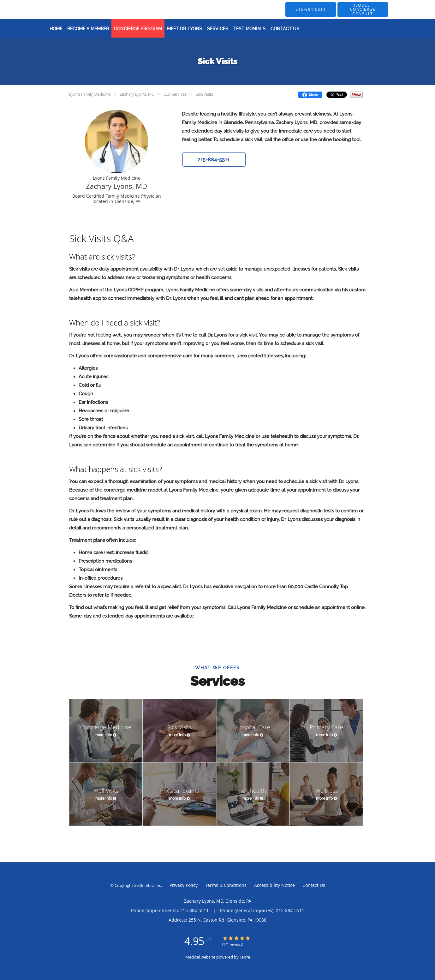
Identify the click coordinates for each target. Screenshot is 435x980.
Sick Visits (204, 94)
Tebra (245, 957)
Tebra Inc (152, 885)
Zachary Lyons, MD (137, 94)
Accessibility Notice (274, 885)
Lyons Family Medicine (90, 94)
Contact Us (314, 885)
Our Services (175, 94)
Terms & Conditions (226, 885)
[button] (363, 9)
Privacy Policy (184, 885)
